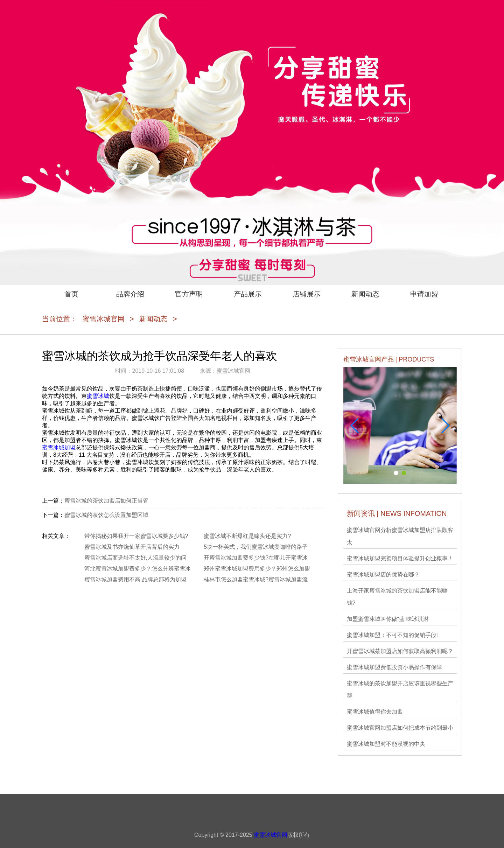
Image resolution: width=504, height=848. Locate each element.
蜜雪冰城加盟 (59, 447)
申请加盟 (424, 294)
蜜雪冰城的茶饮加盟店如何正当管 (106, 501)
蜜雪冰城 (98, 396)
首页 (71, 294)
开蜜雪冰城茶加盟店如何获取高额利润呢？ (400, 651)
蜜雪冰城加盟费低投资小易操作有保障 (394, 667)
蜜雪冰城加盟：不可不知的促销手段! (392, 635)
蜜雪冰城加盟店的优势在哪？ (383, 574)
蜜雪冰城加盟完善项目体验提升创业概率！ (400, 558)
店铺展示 (307, 294)
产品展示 (248, 294)
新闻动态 (365, 294)
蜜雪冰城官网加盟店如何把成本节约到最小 (400, 728)
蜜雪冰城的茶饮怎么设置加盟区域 (106, 515)
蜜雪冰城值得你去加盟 (375, 712)
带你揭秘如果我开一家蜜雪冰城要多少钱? (136, 536)
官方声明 (189, 294)
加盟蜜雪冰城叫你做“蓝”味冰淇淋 (388, 619)
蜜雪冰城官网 (104, 319)
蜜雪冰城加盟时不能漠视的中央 (386, 744)
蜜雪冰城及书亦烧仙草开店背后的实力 (132, 547)
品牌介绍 (130, 294)
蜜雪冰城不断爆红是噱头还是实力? (247, 536)
